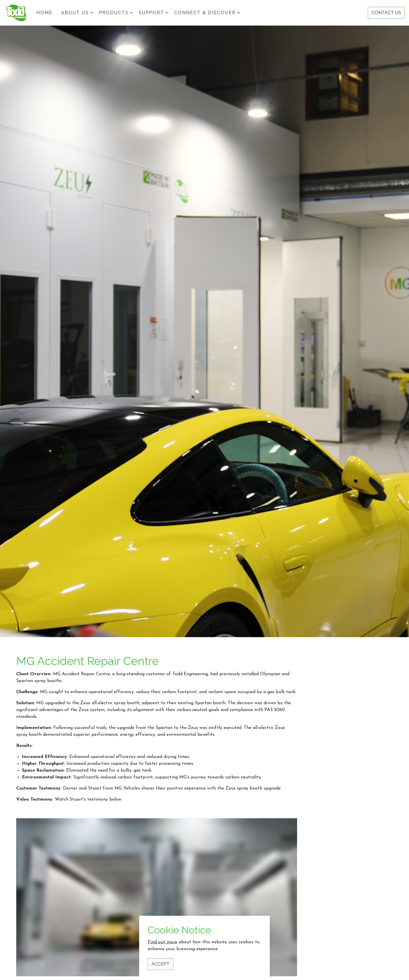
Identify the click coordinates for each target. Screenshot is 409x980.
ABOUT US (75, 13)
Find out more (162, 942)
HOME (44, 13)
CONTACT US (386, 13)
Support (151, 13)
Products (114, 13)
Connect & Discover (205, 13)
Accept (160, 964)
